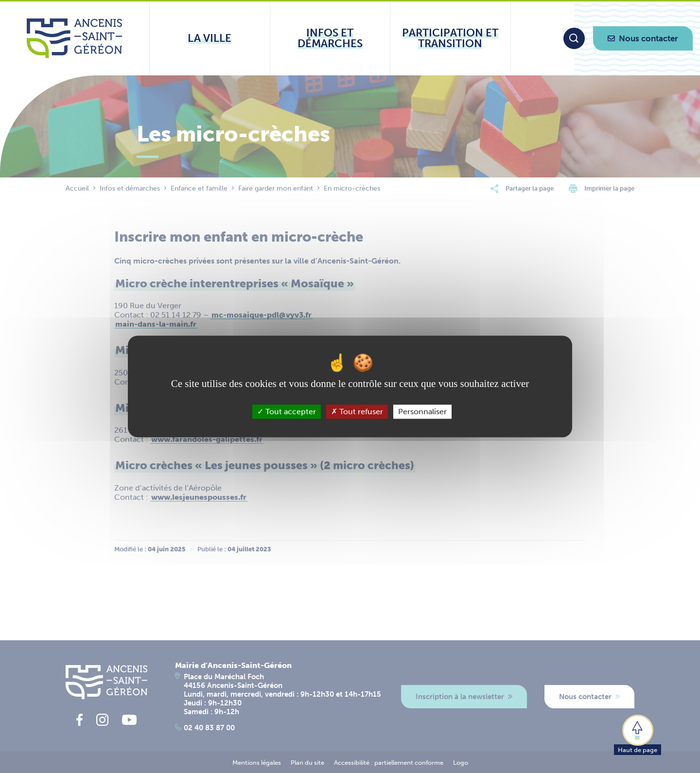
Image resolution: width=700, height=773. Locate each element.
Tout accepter (287, 412)
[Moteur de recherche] (574, 38)
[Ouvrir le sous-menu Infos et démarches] (330, 38)
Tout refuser (357, 412)
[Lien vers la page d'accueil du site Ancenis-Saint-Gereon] (74, 38)
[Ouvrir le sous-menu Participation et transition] (450, 38)
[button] (638, 734)
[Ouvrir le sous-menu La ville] (210, 38)
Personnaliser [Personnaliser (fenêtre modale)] (422, 412)
